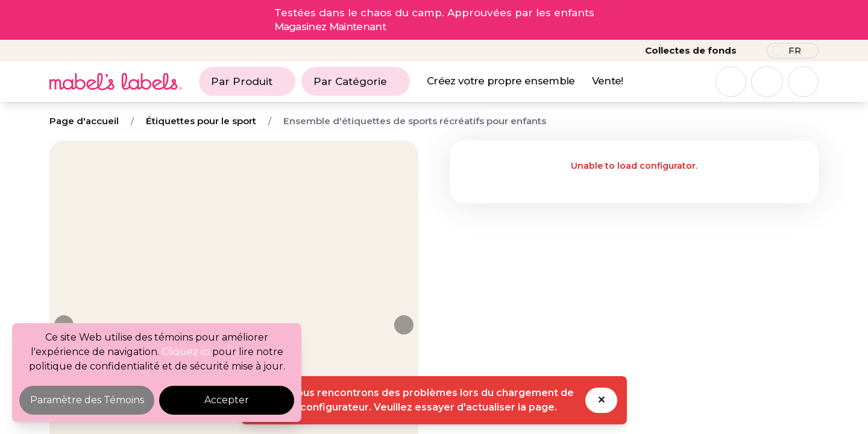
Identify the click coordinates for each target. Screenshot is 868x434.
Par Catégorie (356, 81)
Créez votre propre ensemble (501, 81)
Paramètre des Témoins (87, 400)
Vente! (608, 81)
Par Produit (247, 81)
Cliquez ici (186, 352)
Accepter (227, 400)
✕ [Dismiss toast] (601, 400)
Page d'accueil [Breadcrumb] (84, 121)
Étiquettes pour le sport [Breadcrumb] (201, 121)
